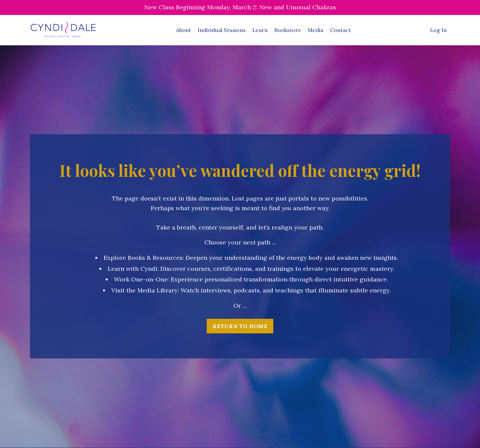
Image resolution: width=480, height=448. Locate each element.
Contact (340, 30)
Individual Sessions (222, 30)
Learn (260, 30)
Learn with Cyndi (132, 269)
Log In (438, 30)
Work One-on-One (141, 279)
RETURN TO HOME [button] (240, 326)
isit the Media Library (146, 290)
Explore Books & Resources (143, 258)
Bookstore (288, 30)
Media (315, 30)
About (183, 30)
